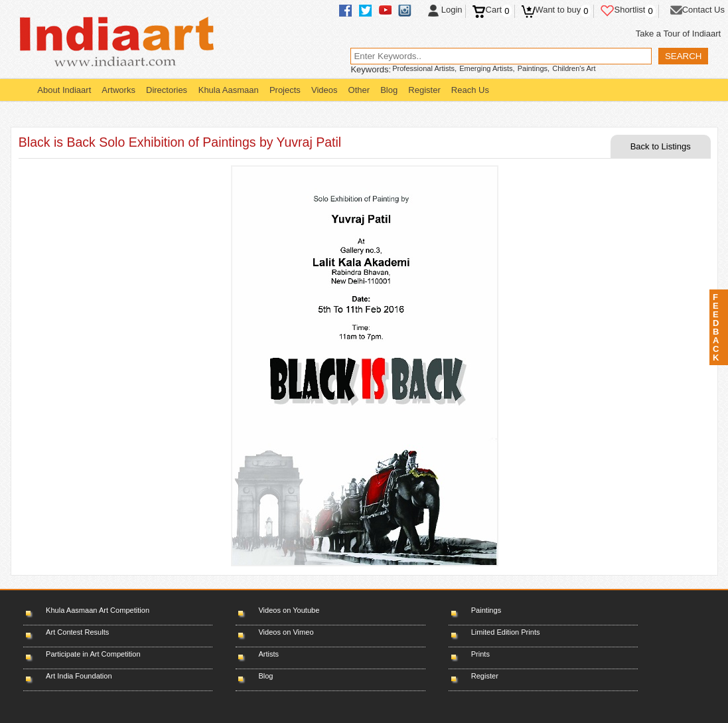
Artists (268, 654)
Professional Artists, (424, 68)
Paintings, (534, 68)
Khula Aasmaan (229, 90)
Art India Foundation (79, 676)
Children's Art (574, 68)
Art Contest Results (77, 632)
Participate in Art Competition (93, 654)
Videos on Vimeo (286, 632)
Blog (389, 90)
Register (424, 90)
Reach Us (470, 90)
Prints (480, 654)
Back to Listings (661, 146)
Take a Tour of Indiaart (678, 34)
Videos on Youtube (289, 610)
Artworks (118, 90)
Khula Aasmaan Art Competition (98, 610)
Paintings (486, 610)
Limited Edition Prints (506, 632)
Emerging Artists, (487, 68)
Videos (325, 90)
